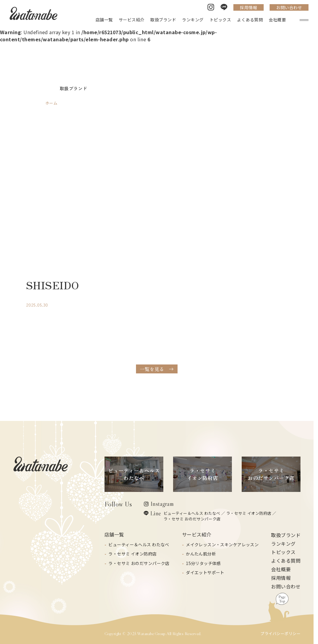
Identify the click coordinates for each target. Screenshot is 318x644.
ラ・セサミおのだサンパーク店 (271, 474)
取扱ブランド (286, 535)
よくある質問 (286, 561)
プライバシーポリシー (280, 633)
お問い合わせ (289, 7)
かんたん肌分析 (201, 554)
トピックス (283, 552)
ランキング (283, 544)
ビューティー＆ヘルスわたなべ (134, 474)
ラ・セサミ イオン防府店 (249, 513)
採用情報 (249, 7)
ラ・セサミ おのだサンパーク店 (192, 519)
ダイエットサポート (205, 572)
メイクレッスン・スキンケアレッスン (222, 544)
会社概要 (281, 569)
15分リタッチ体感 (203, 563)
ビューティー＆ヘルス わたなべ (192, 513)
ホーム (51, 103)
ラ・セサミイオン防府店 (203, 474)
